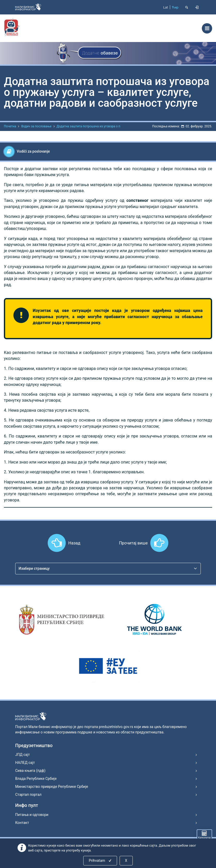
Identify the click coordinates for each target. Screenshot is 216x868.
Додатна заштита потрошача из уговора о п (89, 126)
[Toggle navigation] (207, 28)
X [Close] (126, 861)
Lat (165, 7)
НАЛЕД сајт (25, 763)
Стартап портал (28, 795)
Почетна (10, 126)
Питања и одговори (32, 815)
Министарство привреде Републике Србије (52, 787)
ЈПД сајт (23, 755)
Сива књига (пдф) (30, 771)
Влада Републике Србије (36, 779)
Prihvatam (100, 861)
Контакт (22, 823)
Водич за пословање (36, 126)
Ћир (175, 7)
